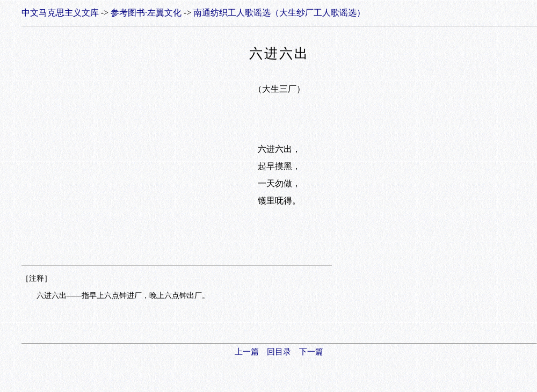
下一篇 (311, 352)
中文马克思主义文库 (60, 13)
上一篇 (247, 352)
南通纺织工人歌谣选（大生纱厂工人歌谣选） (279, 13)
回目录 (279, 352)
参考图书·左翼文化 (146, 13)
